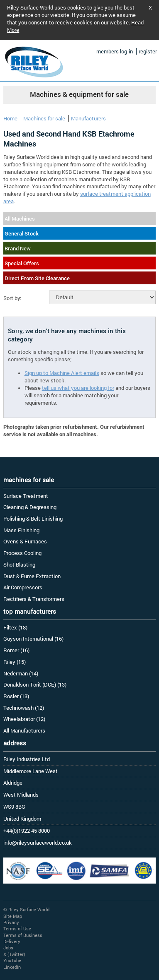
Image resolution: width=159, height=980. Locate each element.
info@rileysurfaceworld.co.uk (38, 843)
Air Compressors (23, 587)
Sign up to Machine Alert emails (62, 373)
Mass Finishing (21, 530)
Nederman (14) (21, 673)
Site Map (13, 916)
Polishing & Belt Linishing (33, 519)
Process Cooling (22, 553)
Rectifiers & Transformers (34, 599)
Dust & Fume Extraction (32, 576)
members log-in (115, 51)
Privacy (11, 922)
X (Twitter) (14, 954)
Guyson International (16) (33, 639)
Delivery (12, 941)
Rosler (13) (16, 696)
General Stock (22, 233)
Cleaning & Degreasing (30, 507)
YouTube (12, 960)
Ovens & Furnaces (25, 541)
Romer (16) (16, 650)
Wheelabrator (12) (24, 719)
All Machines (20, 219)
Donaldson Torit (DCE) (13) (35, 685)
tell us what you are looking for (78, 388)
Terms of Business (23, 935)
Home (11, 118)
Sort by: (12, 298)
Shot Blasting (19, 564)
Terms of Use (17, 928)
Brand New (18, 248)
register (148, 51)
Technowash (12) (24, 708)
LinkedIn (12, 967)
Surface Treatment (26, 496)
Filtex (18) (15, 627)
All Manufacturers (24, 730)
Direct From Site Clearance (37, 278)
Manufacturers (88, 118)
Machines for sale (45, 118)
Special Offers (22, 263)
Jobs (8, 948)
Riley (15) (15, 662)
